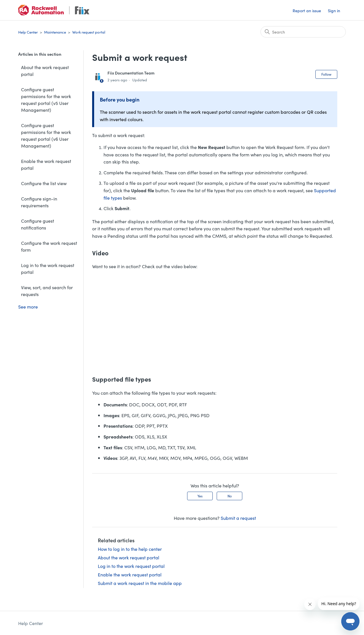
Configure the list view (44, 183)
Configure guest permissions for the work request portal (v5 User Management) (46, 100)
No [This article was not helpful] (230, 496)
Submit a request (238, 518)
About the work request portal (45, 71)
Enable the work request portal (46, 164)
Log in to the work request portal (48, 268)
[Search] (303, 32)
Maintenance (55, 32)
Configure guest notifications (38, 224)
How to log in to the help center (130, 549)
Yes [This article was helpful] (200, 496)
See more (28, 307)
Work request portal (89, 32)
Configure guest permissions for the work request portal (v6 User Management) (46, 135)
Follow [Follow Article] (326, 74)
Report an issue (307, 11)
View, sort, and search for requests (47, 291)
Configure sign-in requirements (39, 202)
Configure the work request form (49, 246)
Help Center (28, 32)
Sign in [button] (334, 11)
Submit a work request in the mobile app (140, 583)
